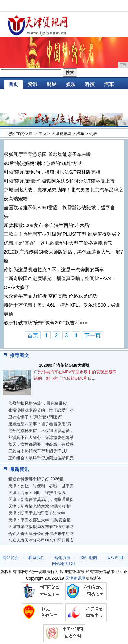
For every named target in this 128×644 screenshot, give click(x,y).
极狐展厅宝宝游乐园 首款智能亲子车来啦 (47, 154)
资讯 (32, 84)
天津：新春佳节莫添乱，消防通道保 (41, 500)
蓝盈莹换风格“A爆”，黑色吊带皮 (38, 403)
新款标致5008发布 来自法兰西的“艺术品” (47, 225)
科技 (90, 84)
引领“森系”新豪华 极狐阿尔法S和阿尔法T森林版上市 (59, 181)
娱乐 (71, 84)
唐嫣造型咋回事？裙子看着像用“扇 (40, 424)
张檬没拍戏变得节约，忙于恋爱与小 (41, 410)
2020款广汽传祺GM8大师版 (64, 365)
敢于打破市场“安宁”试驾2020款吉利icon (46, 323)
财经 (52, 84)
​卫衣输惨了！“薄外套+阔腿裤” (35, 417)
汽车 (109, 84)
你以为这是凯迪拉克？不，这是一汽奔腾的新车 (54, 270)
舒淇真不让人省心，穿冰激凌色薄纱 (41, 438)
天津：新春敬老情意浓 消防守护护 (39, 506)
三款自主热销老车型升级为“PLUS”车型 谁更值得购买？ (62, 234)
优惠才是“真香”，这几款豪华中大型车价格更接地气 (58, 243)
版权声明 (115, 558)
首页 (13, 84)
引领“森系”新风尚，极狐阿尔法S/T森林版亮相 (52, 172)
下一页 (93, 335)
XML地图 (89, 558)
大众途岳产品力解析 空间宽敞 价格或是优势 (51, 296)
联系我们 (37, 558)
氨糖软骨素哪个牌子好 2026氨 (36, 479)
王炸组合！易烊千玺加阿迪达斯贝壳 (41, 458)
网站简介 (11, 558)
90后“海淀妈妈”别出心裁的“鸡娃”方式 (43, 163)
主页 (42, 134)
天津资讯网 (61, 134)
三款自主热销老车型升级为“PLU (37, 451)
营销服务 (62, 558)
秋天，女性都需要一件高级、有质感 (41, 444)
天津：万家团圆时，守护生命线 (37, 493)
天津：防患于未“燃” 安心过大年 (37, 513)
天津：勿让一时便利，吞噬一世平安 (41, 486)
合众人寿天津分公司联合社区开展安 (41, 540)
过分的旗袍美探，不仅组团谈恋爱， (41, 431)
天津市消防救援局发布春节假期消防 (41, 527)
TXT (72, 564)
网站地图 (60, 564)
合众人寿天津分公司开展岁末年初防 (41, 534)
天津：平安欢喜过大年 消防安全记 (39, 520)
